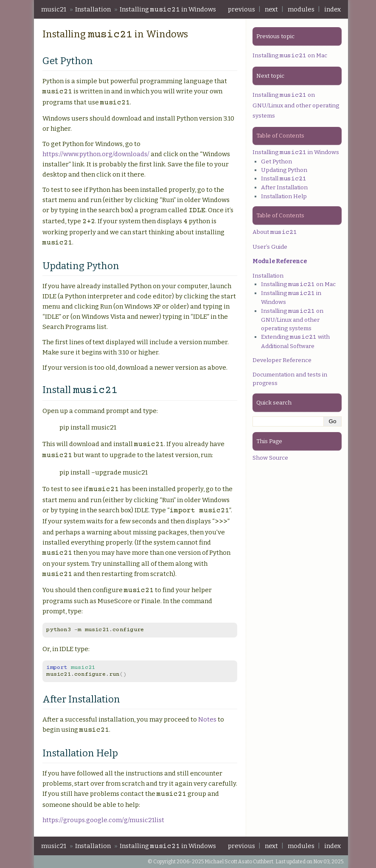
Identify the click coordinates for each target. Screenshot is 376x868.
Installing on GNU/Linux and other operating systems (296, 105)
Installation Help (284, 196)
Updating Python (284, 170)
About (275, 232)
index (333, 9)
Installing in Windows (168, 10)
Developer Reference (282, 360)
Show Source (270, 458)
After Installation (284, 187)
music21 (54, 9)
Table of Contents (280, 136)
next (271, 9)
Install (284, 178)
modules (301, 9)
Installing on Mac (290, 55)
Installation (93, 9)
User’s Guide (270, 247)
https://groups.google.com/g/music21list (103, 820)
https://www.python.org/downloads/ (96, 154)
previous (241, 9)
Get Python (276, 162)
